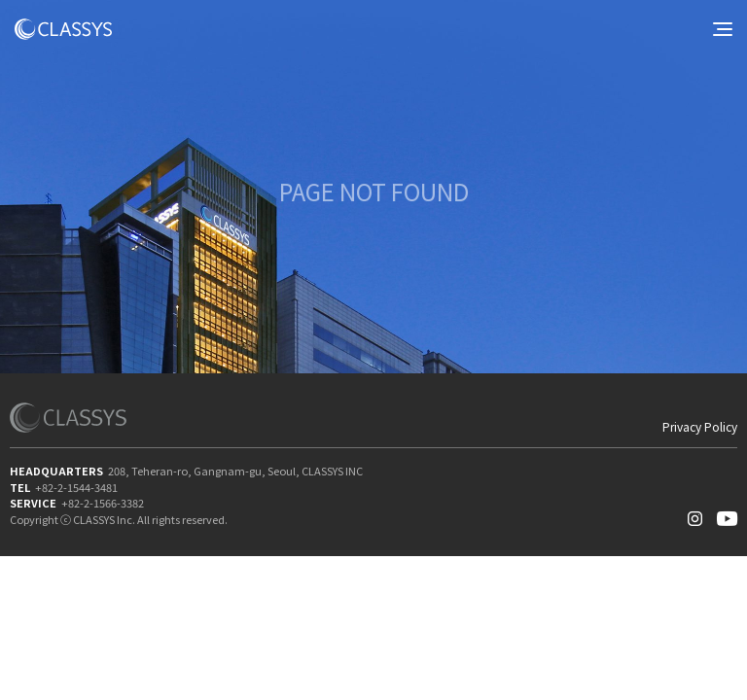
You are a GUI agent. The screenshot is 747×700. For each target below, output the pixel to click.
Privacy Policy (700, 427)
